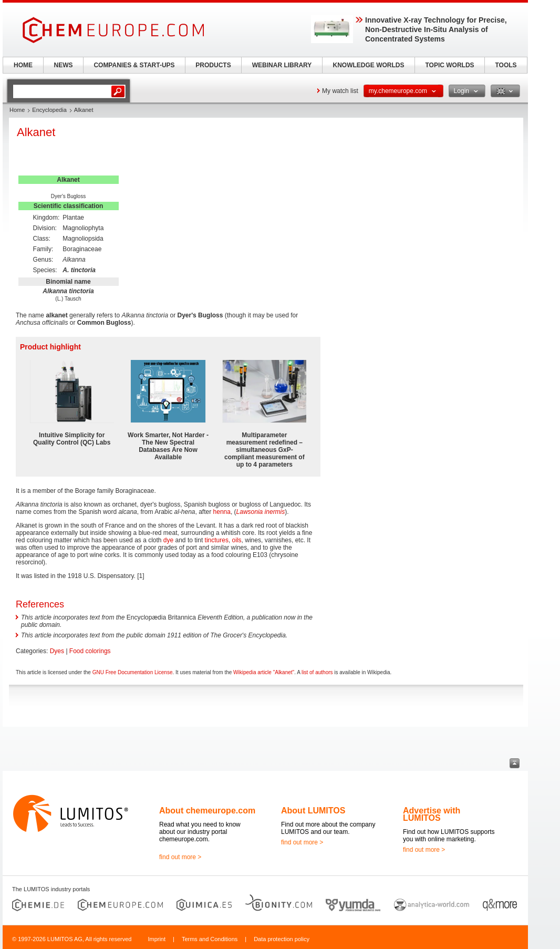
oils (237, 540)
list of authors (317, 672)
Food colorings (90, 651)
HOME (23, 65)
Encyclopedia (49, 110)
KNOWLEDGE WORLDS (369, 65)
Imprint (157, 939)
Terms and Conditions (210, 939)
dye (168, 540)
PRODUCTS (213, 65)
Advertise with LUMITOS (432, 814)
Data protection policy (282, 939)
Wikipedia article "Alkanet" (264, 672)
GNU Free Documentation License (133, 672)
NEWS (64, 65)
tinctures (217, 540)
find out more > (180, 857)
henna (222, 512)
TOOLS (506, 65)
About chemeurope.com (207, 811)
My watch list (340, 91)
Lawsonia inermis (261, 512)
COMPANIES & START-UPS (134, 65)
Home (17, 110)
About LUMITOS (313, 811)
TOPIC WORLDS (449, 65)
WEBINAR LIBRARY (282, 65)
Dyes (57, 651)
